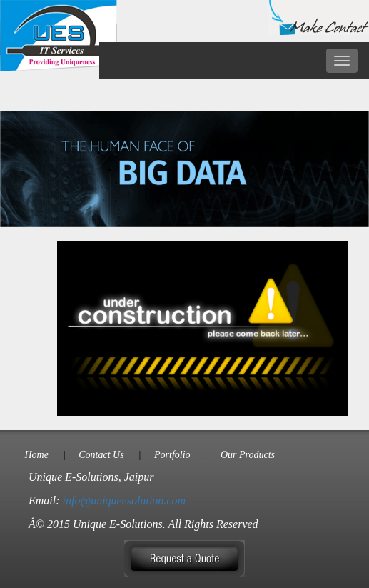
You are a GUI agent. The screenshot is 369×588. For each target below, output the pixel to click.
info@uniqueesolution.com (124, 500)
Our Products (248, 455)
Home (36, 455)
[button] (184, 558)
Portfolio (172, 455)
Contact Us (101, 455)
